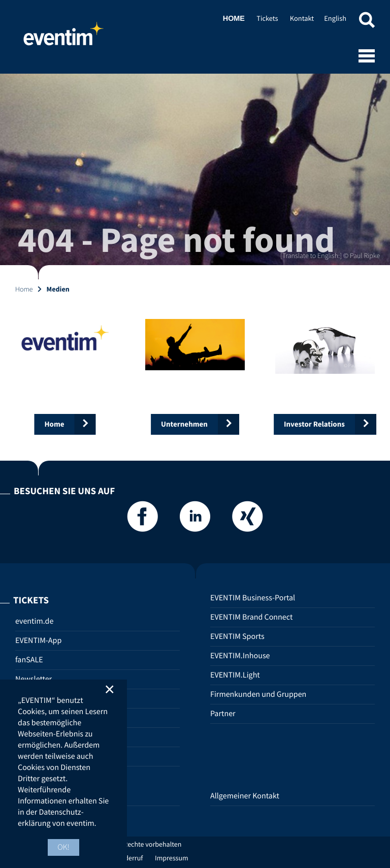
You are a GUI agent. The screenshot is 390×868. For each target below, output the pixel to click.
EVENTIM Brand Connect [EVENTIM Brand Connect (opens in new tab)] (251, 617)
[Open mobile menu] (367, 57)
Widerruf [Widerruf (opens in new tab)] (130, 858)
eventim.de (34, 621)
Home (63, 38)
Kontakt (302, 18)
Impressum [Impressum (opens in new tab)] (172, 858)
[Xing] (247, 519)
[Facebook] (143, 519)
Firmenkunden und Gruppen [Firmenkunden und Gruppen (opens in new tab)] (258, 694)
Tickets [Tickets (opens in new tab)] (267, 18)
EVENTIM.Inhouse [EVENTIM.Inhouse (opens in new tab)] (240, 656)
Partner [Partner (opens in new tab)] (223, 714)
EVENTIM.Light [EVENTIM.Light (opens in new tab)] (235, 675)
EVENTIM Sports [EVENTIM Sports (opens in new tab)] (237, 636)
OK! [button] (63, 847)
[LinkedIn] (195, 519)
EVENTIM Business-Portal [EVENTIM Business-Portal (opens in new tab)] (253, 598)
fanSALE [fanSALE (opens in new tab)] (29, 660)
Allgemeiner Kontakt (245, 796)
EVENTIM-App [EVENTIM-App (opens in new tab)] (38, 640)
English (335, 18)
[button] (367, 22)
